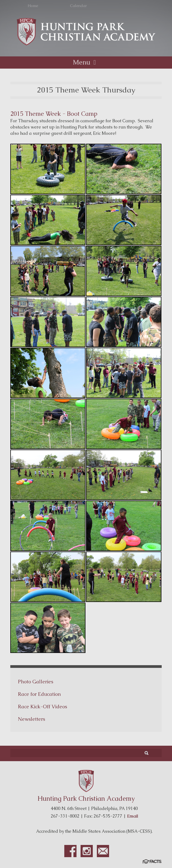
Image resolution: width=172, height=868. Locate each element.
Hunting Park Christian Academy (86, 798)
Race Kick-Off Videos (42, 707)
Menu (86, 62)
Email (133, 816)
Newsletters (31, 719)
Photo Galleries (36, 682)
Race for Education (39, 694)
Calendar (78, 6)
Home (33, 6)
